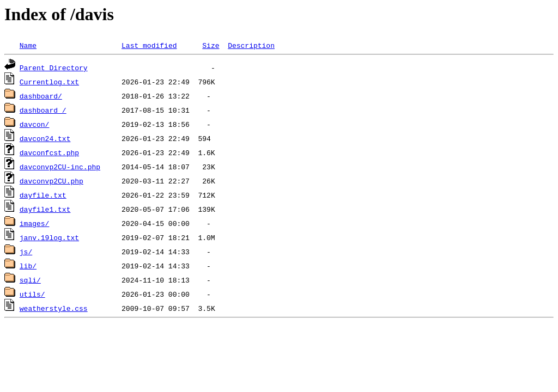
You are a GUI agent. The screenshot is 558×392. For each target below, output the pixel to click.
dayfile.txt (43, 195)
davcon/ (35, 124)
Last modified (149, 45)
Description (251, 45)
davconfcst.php (49, 152)
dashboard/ (41, 96)
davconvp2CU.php (51, 181)
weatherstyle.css (54, 308)
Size (211, 45)
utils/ (32, 294)
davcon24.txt (45, 138)
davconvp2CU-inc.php (60, 167)
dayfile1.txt (45, 209)
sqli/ (30, 280)
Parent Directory (54, 68)
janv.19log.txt (49, 237)
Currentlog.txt (49, 82)
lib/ (28, 266)
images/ (35, 223)
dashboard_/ (43, 110)
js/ (26, 252)
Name (28, 45)
